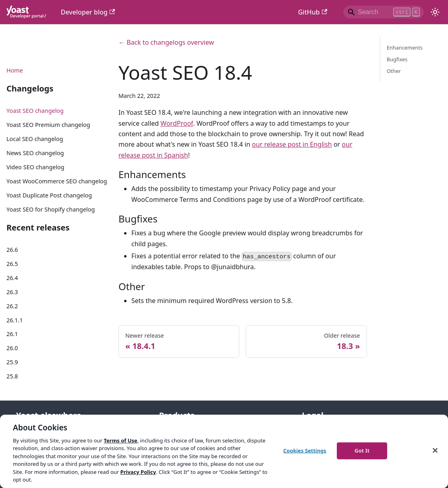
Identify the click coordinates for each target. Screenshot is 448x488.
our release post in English (292, 144)
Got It (362, 451)
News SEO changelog (35, 153)
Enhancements (405, 48)
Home (15, 70)
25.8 (12, 376)
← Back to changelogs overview (166, 42)
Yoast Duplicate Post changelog (49, 195)
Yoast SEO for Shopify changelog (51, 209)
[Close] (435, 450)
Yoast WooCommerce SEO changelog (57, 181)
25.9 (12, 362)
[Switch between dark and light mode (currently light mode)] (435, 12)
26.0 (12, 348)
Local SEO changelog (35, 139)
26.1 (12, 334)
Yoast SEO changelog (35, 111)
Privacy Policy (138, 472)
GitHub (313, 12)
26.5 (12, 264)
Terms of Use (120, 440)
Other (394, 71)
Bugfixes (397, 59)
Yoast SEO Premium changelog (48, 125)
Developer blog (88, 12)
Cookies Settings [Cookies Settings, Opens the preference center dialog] (305, 451)
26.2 (12, 306)
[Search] (384, 12)
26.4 (12, 278)
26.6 (12, 250)
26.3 (12, 292)
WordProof (177, 123)
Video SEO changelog (35, 167)
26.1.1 (15, 320)
